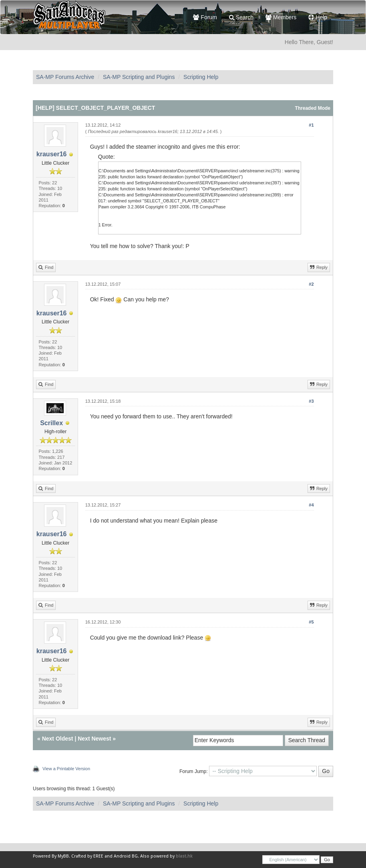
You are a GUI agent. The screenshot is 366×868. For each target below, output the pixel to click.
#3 (311, 401)
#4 (311, 505)
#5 (311, 622)
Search (241, 17)
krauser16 (52, 154)
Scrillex (51, 423)
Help (318, 17)
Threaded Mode (313, 108)
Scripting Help (201, 77)
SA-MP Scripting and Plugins (139, 77)
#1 (311, 125)
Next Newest (94, 739)
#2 (311, 284)
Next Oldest (58, 739)
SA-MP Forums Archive (65, 77)
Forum (205, 17)
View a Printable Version (66, 769)
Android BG (126, 856)
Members (281, 17)
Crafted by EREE (87, 856)
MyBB (63, 856)
